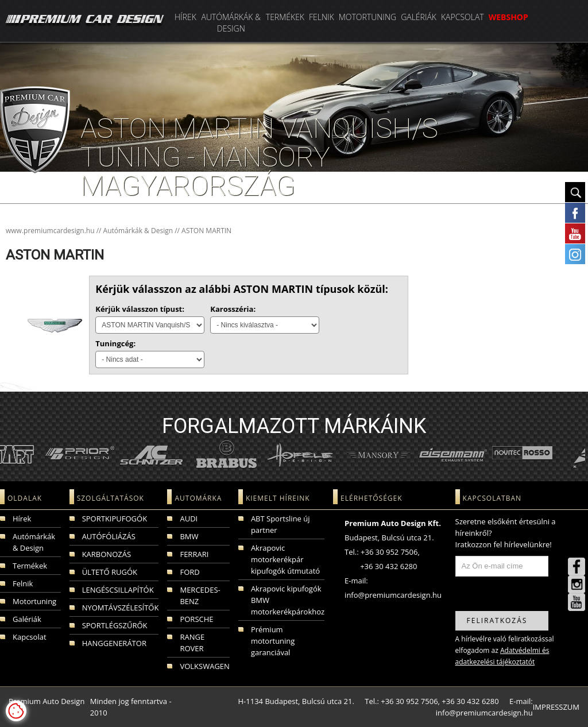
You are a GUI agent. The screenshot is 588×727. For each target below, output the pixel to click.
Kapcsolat (463, 17)
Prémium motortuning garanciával (273, 641)
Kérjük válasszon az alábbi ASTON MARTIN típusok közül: (242, 289)
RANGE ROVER (192, 643)
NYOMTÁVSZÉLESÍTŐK (121, 608)
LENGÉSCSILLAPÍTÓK (118, 590)
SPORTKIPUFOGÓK (115, 519)
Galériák (419, 17)
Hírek (185, 17)
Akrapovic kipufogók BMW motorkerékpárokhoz (288, 600)
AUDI (189, 519)
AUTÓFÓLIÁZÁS (109, 536)
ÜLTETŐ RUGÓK (110, 572)
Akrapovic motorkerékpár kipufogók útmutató (285, 559)
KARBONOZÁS (107, 554)
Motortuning (367, 17)
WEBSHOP (508, 17)
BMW (189, 536)
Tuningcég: (115, 343)
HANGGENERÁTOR (114, 643)
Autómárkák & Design (231, 23)
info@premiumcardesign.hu (393, 595)
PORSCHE (196, 619)
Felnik (322, 17)
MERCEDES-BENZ (200, 595)
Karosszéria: (233, 309)
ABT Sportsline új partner (281, 524)
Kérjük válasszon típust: (140, 309)
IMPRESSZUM (556, 707)
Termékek (285, 17)
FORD (189, 572)
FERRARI (194, 554)
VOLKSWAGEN (204, 666)
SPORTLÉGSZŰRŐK (115, 625)
